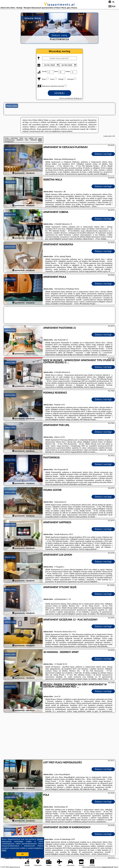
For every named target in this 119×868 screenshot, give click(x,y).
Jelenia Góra (10, 150)
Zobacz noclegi (103, 154)
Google (40, 839)
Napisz (116, 867)
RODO (4, 850)
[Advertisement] (59, 736)
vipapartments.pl (60, 4)
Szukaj (59, 93)
